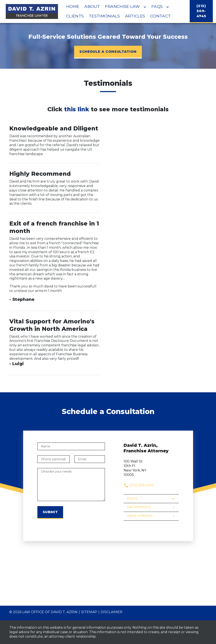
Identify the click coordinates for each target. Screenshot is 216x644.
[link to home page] (32, 11)
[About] (92, 7)
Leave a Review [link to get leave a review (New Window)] (151, 516)
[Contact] (160, 16)
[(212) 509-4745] (201, 11)
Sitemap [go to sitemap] (89, 612)
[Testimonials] (104, 16)
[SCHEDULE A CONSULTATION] (108, 52)
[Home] (73, 7)
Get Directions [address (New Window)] (151, 507)
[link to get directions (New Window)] (151, 468)
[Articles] (135, 16)
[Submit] (50, 513)
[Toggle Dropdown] (145, 7)
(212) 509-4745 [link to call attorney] (139, 485)
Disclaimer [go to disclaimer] (112, 612)
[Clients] (75, 16)
